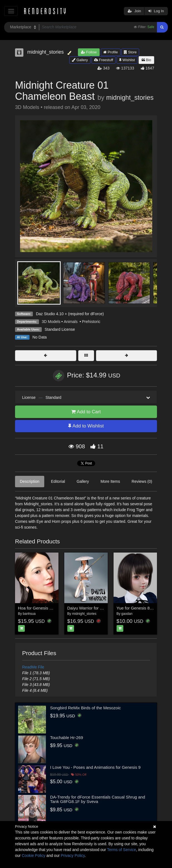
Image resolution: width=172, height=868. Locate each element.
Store (130, 52)
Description (30, 481)
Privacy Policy (73, 855)
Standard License (60, 329)
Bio (146, 60)
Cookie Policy (34, 855)
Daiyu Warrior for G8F (88, 608)
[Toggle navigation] (11, 11)
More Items (110, 481)
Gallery (80, 60)
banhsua (29, 614)
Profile (110, 52)
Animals (71, 322)
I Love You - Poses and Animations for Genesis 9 (95, 767)
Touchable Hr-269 (67, 738)
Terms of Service (122, 850)
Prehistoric (91, 322)
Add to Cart (86, 412)
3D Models (51, 322)
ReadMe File (33, 667)
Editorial (58, 481)
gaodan (127, 614)
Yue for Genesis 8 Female (141, 608)
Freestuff (104, 60)
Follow (89, 52)
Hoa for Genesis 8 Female (42, 608)
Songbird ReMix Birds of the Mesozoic (85, 708)
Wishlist (127, 60)
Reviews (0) (142, 481)
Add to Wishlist (86, 426)
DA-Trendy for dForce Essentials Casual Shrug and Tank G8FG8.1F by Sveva (98, 799)
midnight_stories (130, 98)
